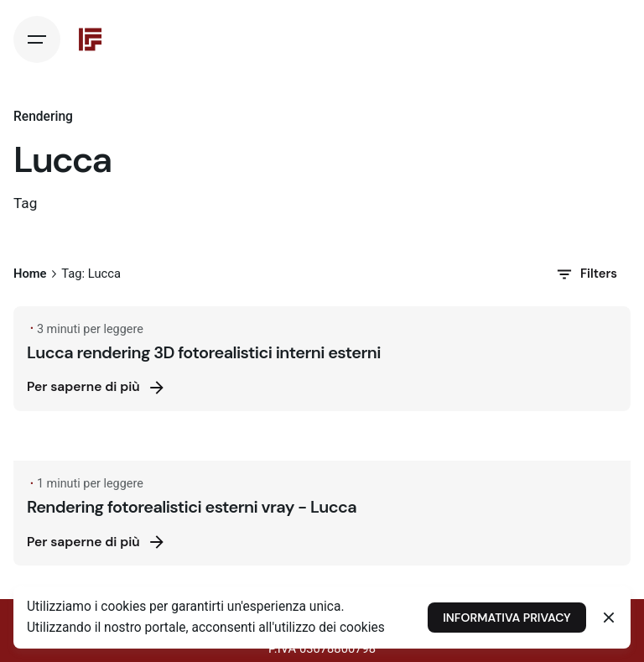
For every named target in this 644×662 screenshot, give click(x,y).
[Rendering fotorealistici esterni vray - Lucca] (322, 449)
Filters (586, 274)
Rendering (43, 117)
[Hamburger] (37, 39)
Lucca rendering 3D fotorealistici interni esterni (204, 352)
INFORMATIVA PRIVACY (506, 618)
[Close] (609, 618)
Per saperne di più (97, 388)
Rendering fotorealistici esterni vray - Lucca (192, 507)
